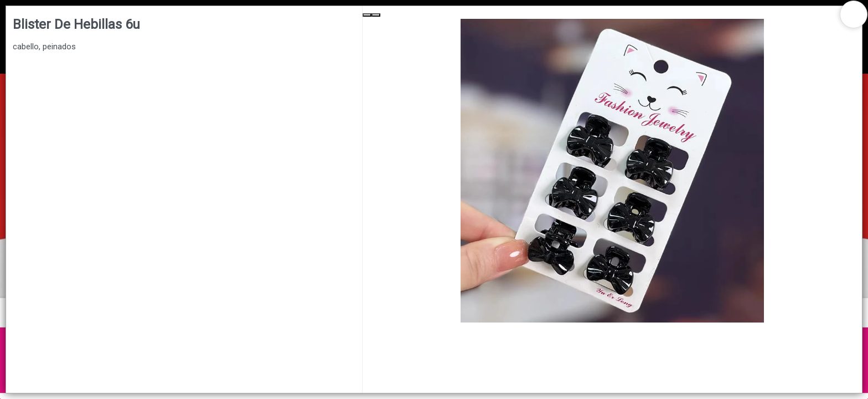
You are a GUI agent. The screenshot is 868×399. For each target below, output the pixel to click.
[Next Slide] (376, 15)
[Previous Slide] (367, 15)
